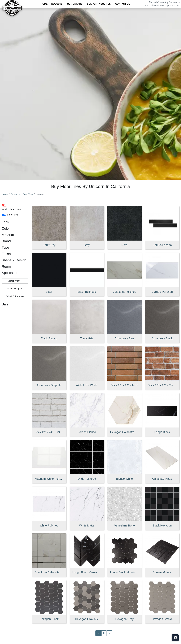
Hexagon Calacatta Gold (125, 432)
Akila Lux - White (87, 385)
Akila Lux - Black (162, 338)
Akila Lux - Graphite (49, 385)
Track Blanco (49, 338)
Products (15, 194)
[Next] (110, 633)
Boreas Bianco (87, 432)
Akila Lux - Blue (124, 338)
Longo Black (162, 432)
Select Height (14, 289)
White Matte (87, 525)
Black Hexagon (162, 525)
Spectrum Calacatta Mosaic (49, 572)
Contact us (123, 4)
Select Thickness (14, 296)
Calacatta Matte (162, 479)
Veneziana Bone (124, 525)
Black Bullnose (87, 292)
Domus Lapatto (162, 245)
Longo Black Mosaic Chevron (87, 572)
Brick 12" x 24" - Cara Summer (162, 385)
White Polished (49, 525)
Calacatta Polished (125, 292)
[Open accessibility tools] (175, 638)
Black (49, 292)
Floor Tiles (28, 194)
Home (44, 4)
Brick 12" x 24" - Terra (125, 385)
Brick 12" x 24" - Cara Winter (49, 432)
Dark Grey (49, 245)
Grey (87, 245)
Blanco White (124, 479)
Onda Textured (87, 479)
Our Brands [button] (75, 4)
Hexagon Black (49, 619)
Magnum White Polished (49, 479)
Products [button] (56, 4)
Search (92, 4)
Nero (124, 245)
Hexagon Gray (124, 619)
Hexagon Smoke (162, 619)
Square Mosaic (162, 572)
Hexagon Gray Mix (87, 619)
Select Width (14, 281)
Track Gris (87, 338)
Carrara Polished (162, 292)
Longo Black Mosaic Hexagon (125, 572)
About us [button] (105, 4)
